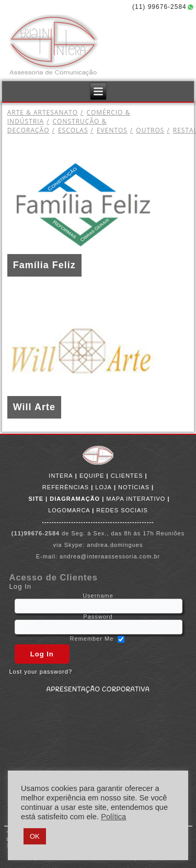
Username (98, 596)
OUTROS (146, 130)
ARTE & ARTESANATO (43, 112)
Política (113, 817)
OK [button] (35, 836)
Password (98, 617)
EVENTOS (107, 130)
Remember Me (92, 639)
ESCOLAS (69, 130)
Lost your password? (41, 672)
